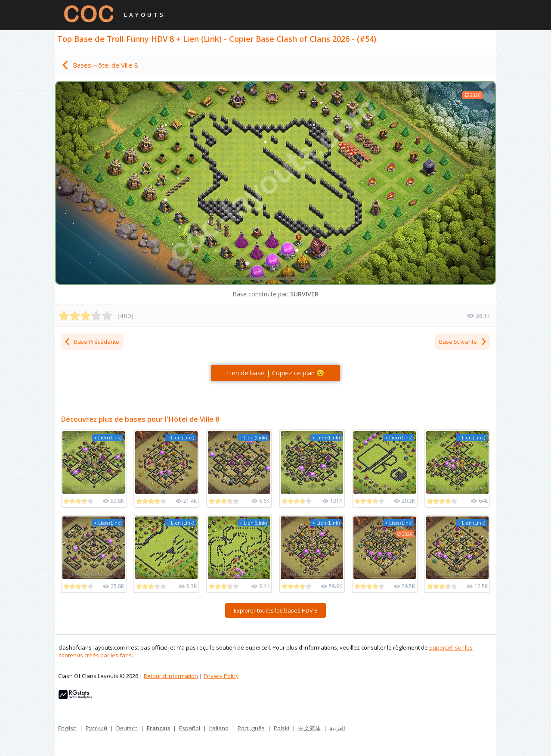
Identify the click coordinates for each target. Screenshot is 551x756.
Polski (282, 728)
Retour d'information (171, 676)
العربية (337, 728)
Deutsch (127, 728)
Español (190, 728)
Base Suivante (463, 342)
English (67, 728)
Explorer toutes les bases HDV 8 (275, 610)
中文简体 (310, 728)
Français (158, 728)
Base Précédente (91, 342)
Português (251, 728)
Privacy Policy (221, 676)
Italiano (219, 728)
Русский (96, 728)
